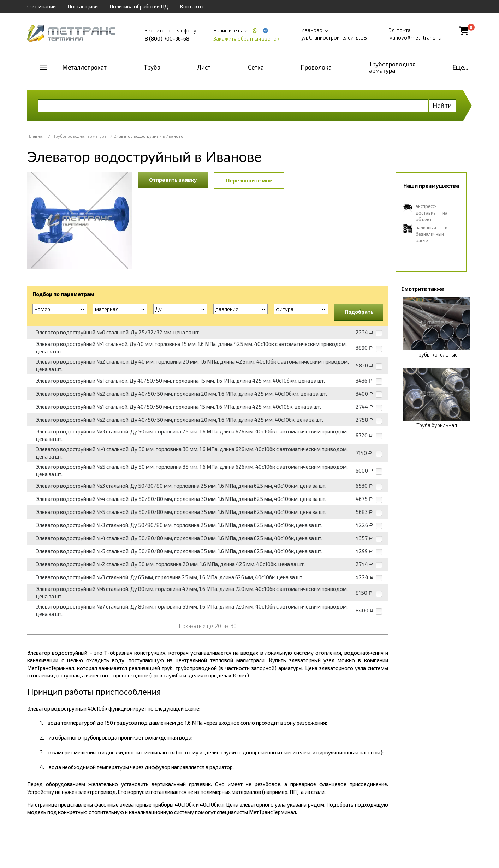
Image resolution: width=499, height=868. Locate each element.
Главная (37, 136)
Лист (204, 67)
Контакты (192, 6)
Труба (152, 67)
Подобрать (359, 312)
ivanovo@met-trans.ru (415, 37)
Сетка (256, 67)
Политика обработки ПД (139, 6)
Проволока (316, 67)
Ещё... (461, 67)
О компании (41, 6)
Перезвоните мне (249, 180)
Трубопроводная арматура (392, 67)
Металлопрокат (85, 67)
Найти (442, 105)
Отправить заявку (173, 180)
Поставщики (83, 6)
